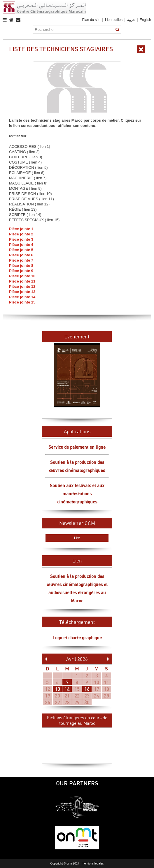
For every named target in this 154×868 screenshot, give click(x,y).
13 (57, 689)
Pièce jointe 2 (21, 234)
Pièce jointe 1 (21, 229)
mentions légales (93, 863)
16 (87, 689)
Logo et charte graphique (77, 638)
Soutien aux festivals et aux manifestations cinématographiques (77, 494)
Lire (77, 538)
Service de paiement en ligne (77, 447)
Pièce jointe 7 (21, 260)
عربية (132, 20)
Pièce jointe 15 (22, 302)
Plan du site (91, 20)
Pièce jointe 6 (21, 255)
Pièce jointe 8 (21, 266)
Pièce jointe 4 (21, 245)
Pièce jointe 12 (22, 286)
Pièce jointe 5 (21, 250)
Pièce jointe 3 (21, 239)
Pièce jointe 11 (22, 281)
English (145, 20)
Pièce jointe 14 (22, 297)
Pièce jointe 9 (21, 271)
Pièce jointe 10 (22, 276)
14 (67, 689)
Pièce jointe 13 (22, 292)
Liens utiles (114, 20)
